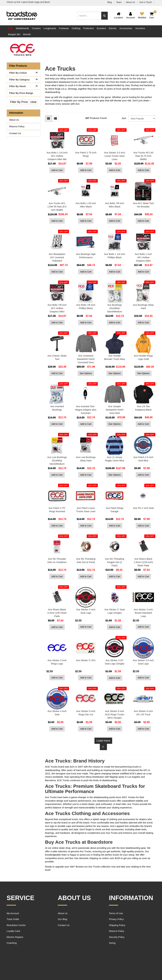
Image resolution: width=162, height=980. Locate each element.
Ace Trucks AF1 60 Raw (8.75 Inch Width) (143, 156)
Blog (110, 2)
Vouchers (140, 28)
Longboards (50, 28)
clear (33, 102)
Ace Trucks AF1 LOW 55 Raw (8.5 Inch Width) (57, 207)
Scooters (101, 28)
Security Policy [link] (117, 937)
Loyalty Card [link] (13, 931)
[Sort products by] (142, 119)
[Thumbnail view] (49, 119)
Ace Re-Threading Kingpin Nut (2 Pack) (115, 562)
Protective (89, 28)
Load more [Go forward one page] (103, 741)
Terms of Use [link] (116, 913)
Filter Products (18, 66)
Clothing (76, 28)
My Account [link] (13, 913)
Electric (113, 28)
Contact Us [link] (15, 133)
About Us (131, 2)
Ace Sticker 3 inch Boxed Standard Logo (143, 613)
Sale (10, 28)
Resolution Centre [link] (16, 925)
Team (119, 2)
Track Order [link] (13, 919)
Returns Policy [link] (17, 126)
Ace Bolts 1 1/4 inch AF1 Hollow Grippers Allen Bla (57, 156)
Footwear (64, 28)
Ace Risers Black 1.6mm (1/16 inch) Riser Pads (143, 562)
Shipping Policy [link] (117, 925)
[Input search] (89, 16)
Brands (27, 34)
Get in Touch (146, 2)
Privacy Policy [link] (116, 919)
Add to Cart (57, 170)
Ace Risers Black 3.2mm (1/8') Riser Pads (57, 613)
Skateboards (22, 28)
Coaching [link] (12, 943)
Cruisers (36, 28)
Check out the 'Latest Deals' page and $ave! (28, 2)
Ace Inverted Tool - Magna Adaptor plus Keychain (86, 410)
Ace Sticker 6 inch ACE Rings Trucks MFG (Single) (115, 714)
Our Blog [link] (62, 919)
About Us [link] (14, 120)
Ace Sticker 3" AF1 (86, 660)
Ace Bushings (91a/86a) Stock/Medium (115, 308)
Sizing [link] (112, 943)
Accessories (126, 28)
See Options (86, 373)
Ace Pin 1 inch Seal (143, 508)
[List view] (55, 119)
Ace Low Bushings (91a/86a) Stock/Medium (57, 460)
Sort (124, 118)
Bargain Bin (14, 34)
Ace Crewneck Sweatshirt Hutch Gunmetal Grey (86, 359)
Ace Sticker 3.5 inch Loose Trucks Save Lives (115, 156)
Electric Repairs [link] (15, 937)
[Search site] (104, 16)
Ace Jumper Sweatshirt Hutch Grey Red (114, 410)
